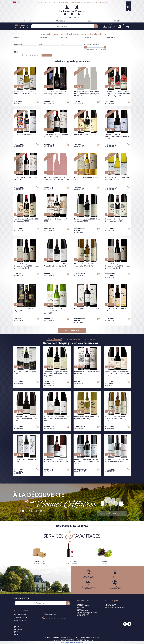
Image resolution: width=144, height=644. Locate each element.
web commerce (78, 643)
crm (82, 643)
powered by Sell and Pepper (66, 643)
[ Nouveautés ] (90, 339)
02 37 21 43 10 (51, 615)
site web (73, 643)
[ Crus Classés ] (54, 339)
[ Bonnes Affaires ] (72, 339)
